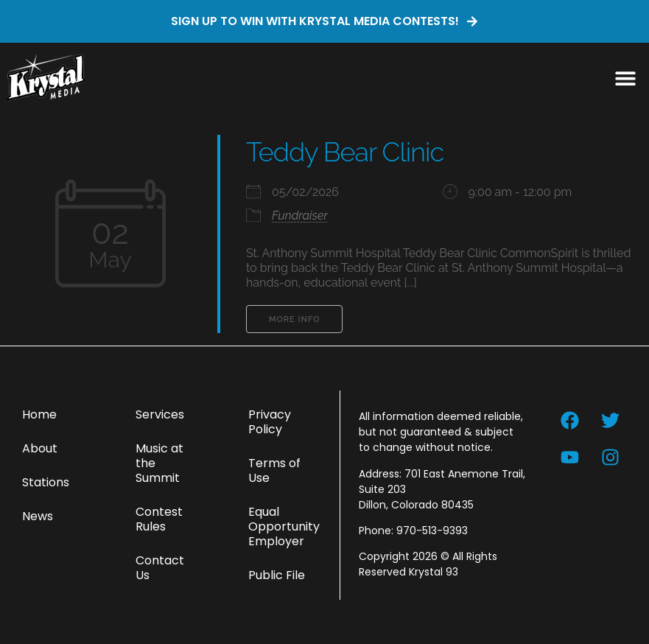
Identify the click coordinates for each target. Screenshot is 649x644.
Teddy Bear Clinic (345, 152)
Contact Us (160, 568)
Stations (46, 482)
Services (160, 414)
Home (39, 414)
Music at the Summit (159, 463)
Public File (277, 575)
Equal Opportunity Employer (284, 526)
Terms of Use (274, 470)
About (40, 448)
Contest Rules (159, 519)
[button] (625, 78)
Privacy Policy (270, 422)
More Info (294, 319)
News (38, 516)
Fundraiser (300, 216)
